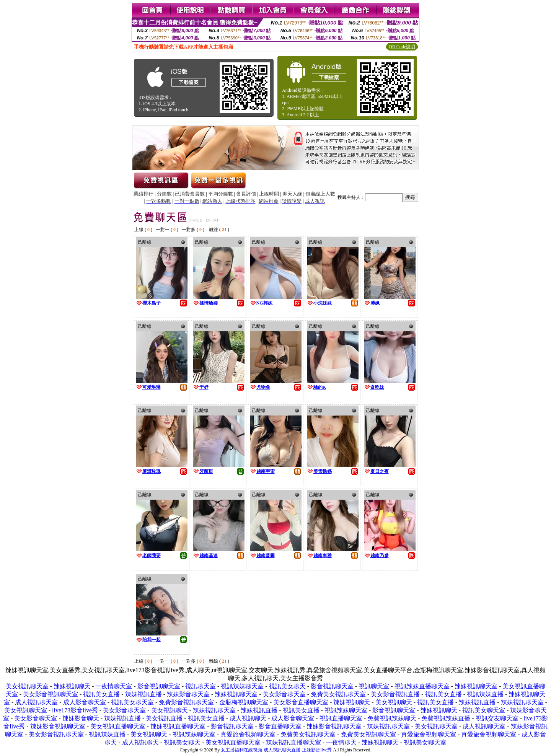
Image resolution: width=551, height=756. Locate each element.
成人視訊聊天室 (36, 702)
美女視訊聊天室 (27, 686)
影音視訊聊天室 (159, 686)
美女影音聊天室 (284, 694)
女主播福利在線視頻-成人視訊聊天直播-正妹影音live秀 (276, 750)
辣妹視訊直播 (143, 694)
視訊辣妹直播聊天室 (422, 686)
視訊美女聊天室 (132, 702)
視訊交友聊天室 (497, 718)
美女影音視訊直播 (395, 694)
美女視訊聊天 (394, 702)
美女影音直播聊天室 (301, 702)
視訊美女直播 (101, 694)
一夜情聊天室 (114, 686)
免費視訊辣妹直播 (446, 718)
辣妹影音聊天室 (188, 694)
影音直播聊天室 (280, 726)
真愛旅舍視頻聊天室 (248, 734)
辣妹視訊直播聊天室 (178, 726)
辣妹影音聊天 (81, 718)
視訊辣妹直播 (485, 694)
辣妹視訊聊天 (72, 686)
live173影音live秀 (75, 710)
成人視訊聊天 (248, 718)
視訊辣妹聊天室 (242, 686)
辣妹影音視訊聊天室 (58, 726)
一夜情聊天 (341, 742)
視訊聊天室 (201, 686)
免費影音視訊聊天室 (186, 702)
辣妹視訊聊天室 (476, 686)
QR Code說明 (402, 47)
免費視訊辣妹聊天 (392, 718)
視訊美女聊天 (287, 686)
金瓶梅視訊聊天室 (244, 702)
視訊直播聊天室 (341, 718)
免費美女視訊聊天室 (338, 694)
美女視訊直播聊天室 (118, 726)
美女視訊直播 (164, 718)
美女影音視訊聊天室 (51, 694)
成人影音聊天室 (85, 702)
